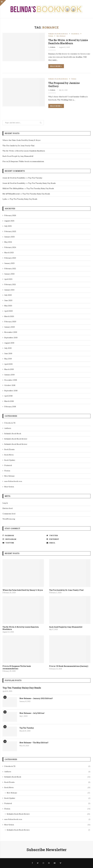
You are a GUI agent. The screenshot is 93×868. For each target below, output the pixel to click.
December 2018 (11, 380)
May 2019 (8, 359)
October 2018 (10, 385)
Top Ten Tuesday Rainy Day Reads (42, 183)
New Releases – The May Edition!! (34, 743)
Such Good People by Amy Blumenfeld (18, 156)
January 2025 (10, 237)
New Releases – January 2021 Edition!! (36, 698)
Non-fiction (9, 487)
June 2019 (8, 353)
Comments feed (9, 514)
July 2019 (8, 348)
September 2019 (11, 338)
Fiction (51, 36)
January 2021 (9, 290)
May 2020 (8, 306)
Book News (75, 34)
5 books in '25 (10, 423)
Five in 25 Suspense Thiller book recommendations (23, 161)
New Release (61, 36)
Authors (8, 428)
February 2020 (10, 322)
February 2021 (10, 284)
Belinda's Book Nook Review (58, 34)
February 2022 (10, 269)
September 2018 (11, 391)
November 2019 (11, 332)
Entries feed (8, 508)
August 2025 (9, 221)
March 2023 (9, 253)
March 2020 (9, 316)
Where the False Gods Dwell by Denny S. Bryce (22, 140)
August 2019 (9, 343)
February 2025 (10, 231)
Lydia (5, 199)
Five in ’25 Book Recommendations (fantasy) (69, 666)
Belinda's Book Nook (13, 434)
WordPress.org (9, 519)
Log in (5, 503)
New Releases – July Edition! (32, 713)
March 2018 (9, 401)
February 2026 (10, 215)
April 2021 (8, 279)
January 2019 (9, 375)
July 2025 (8, 226)
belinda (53, 47)
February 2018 (10, 407)
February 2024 (10, 247)
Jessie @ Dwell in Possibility (14, 178)
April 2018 (8, 396)
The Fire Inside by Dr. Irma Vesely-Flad (18, 146)
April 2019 (8, 364)
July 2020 (8, 295)
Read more (56, 66)
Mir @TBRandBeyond (11, 194)
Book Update (10, 460)
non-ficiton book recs (13, 481)
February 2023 (10, 258)
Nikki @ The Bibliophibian (13, 188)
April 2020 (9, 311)
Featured (8, 465)
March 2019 (9, 369)
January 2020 (10, 327)
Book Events (9, 449)
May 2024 (8, 242)
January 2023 (9, 263)
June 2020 (8, 300)
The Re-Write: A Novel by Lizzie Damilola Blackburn (68, 42)
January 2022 (9, 274)
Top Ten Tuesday (35, 178)
